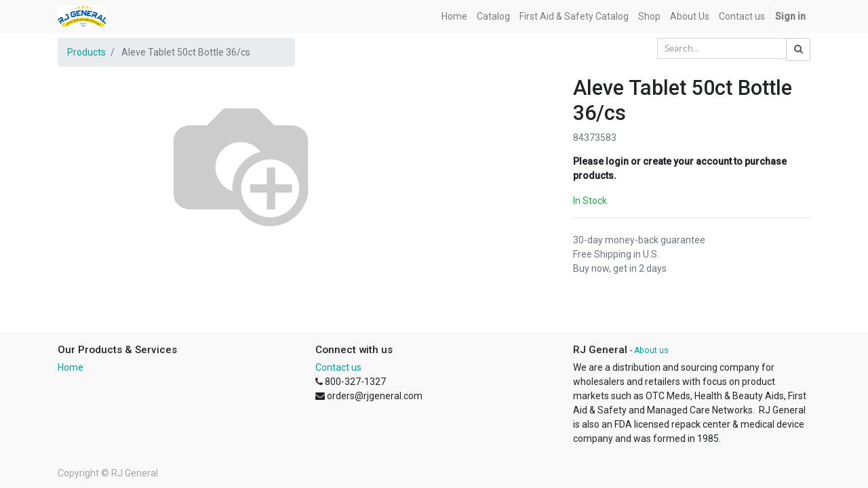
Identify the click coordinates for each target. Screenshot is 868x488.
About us (651, 350)
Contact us (338, 367)
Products (86, 52)
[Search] (798, 49)
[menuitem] (454, 17)
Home (71, 367)
